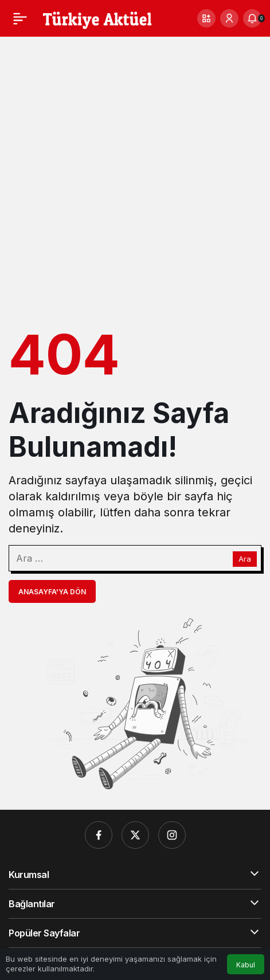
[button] (206, 18)
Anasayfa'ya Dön (52, 592)
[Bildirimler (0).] (252, 18)
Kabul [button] (246, 965)
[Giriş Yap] (229, 18)
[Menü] (20, 18)
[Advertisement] (135, 177)
